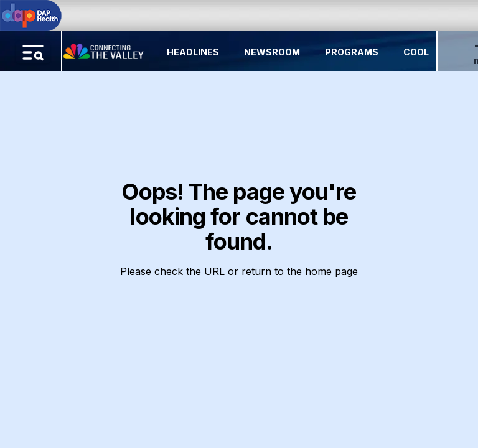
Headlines (193, 52)
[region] (239, 224)
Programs (352, 52)
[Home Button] (105, 49)
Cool (416, 52)
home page (331, 271)
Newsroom (272, 52)
